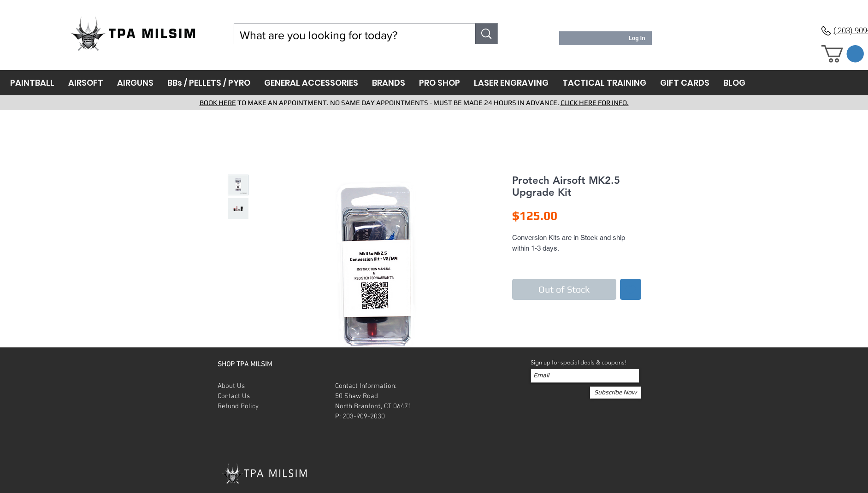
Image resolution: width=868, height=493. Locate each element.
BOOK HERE (218, 103)
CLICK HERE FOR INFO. (595, 103)
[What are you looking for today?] (348, 35)
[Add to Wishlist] (631, 289)
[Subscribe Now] (615, 393)
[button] (843, 54)
